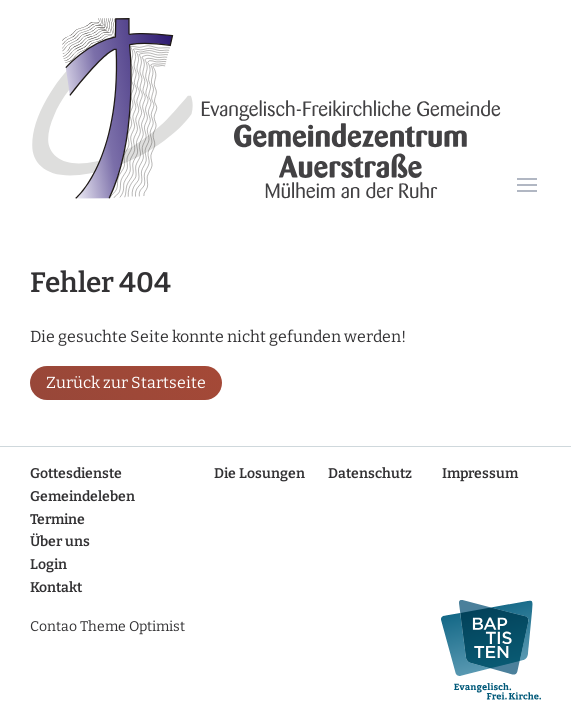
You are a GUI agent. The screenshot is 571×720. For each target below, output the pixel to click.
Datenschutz (370, 473)
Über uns (60, 541)
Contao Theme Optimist (107, 626)
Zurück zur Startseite (126, 382)
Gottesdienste (76, 473)
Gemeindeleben (82, 496)
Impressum (480, 473)
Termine (57, 519)
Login (48, 564)
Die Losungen (259, 473)
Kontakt (56, 587)
